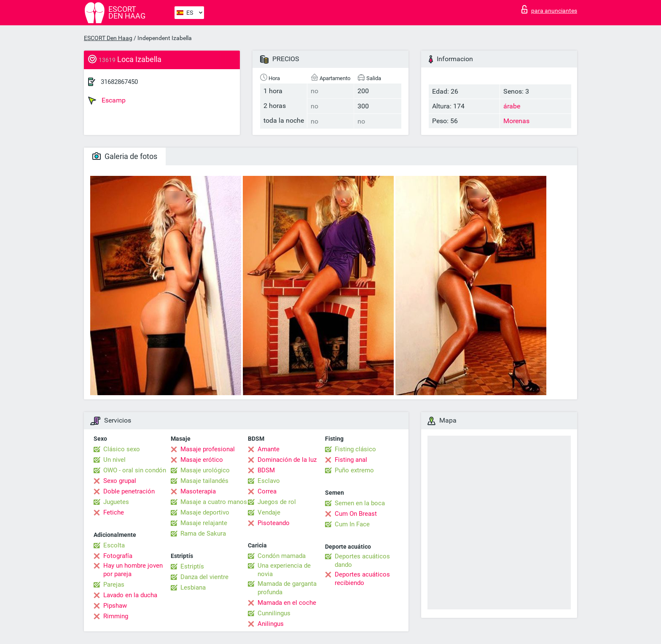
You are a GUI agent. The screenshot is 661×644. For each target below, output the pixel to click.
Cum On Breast (356, 514)
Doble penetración (129, 491)
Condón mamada (282, 556)
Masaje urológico (205, 470)
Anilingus (271, 624)
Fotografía (118, 556)
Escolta (114, 545)
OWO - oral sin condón (135, 470)
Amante (269, 449)
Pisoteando (274, 523)
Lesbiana (193, 587)
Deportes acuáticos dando (362, 560)
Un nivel (114, 460)
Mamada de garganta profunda (287, 588)
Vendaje (269, 512)
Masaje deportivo (205, 512)
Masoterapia (198, 491)
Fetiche (114, 512)
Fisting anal (351, 460)
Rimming (116, 616)
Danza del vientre (204, 577)
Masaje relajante (204, 523)
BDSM (266, 470)
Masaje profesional (208, 449)
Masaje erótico (202, 460)
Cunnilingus (274, 613)
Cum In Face (352, 524)
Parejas (114, 585)
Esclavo (269, 481)
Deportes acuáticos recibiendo (362, 579)
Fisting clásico (355, 449)
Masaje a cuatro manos (214, 502)
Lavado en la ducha (130, 595)
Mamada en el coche (287, 603)
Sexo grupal (120, 481)
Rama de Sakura (203, 534)
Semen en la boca (360, 503)
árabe (512, 106)
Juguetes (116, 502)
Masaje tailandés (204, 481)
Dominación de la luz (287, 460)
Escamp (107, 100)
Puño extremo (354, 470)
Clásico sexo (122, 449)
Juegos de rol (277, 502)
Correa (267, 491)
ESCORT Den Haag (108, 38)
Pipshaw (115, 606)
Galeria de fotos (125, 156)
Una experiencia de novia (284, 570)
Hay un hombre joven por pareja (133, 570)
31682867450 (119, 82)
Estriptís (192, 566)
